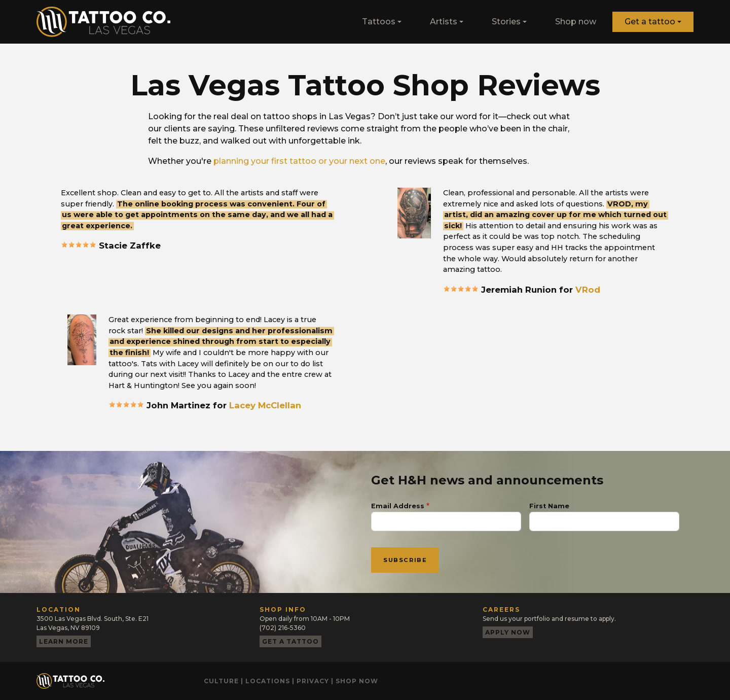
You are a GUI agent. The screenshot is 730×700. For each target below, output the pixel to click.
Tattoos (379, 22)
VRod (588, 290)
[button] (414, 212)
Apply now (508, 632)
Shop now (576, 22)
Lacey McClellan (265, 405)
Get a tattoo (650, 22)
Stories (506, 22)
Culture (221, 681)
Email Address (398, 506)
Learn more (64, 641)
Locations (268, 681)
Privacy (313, 681)
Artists (444, 22)
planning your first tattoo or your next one (299, 161)
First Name (549, 506)
